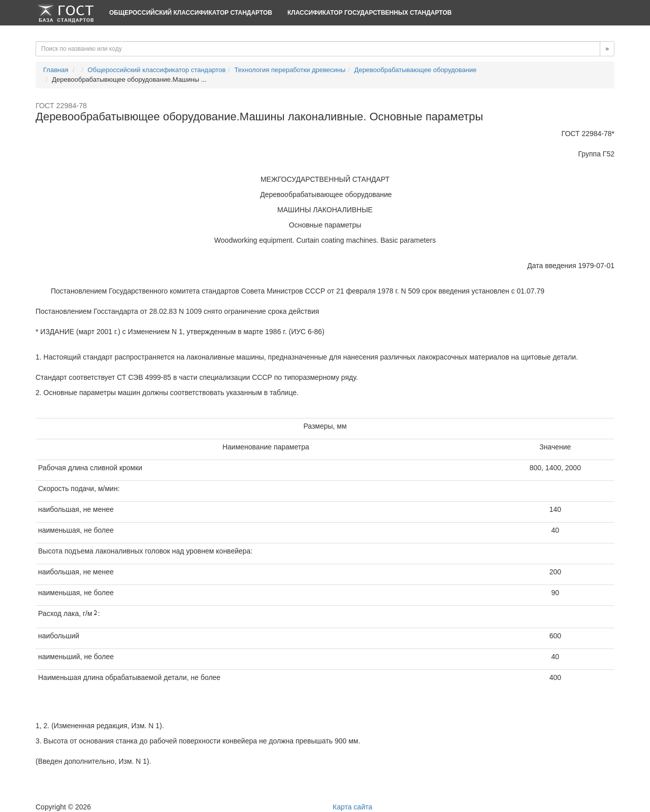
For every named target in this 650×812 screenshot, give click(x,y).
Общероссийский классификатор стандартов (191, 13)
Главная (56, 70)
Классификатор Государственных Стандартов (369, 13)
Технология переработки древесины (290, 70)
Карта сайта (352, 807)
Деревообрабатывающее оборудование (416, 70)
